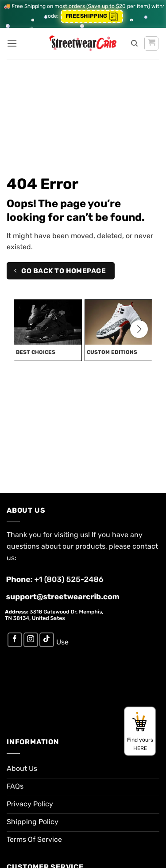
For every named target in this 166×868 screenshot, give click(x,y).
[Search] (134, 43)
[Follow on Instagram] (31, 640)
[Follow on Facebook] (15, 640)
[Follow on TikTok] (47, 640)
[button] (12, 43)
